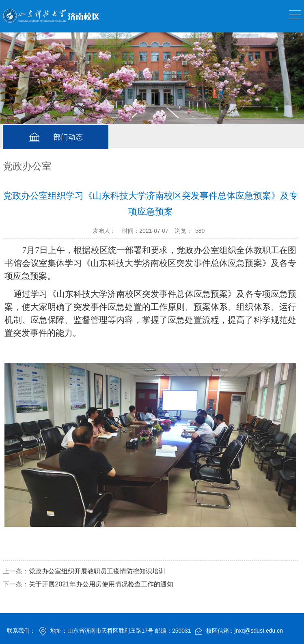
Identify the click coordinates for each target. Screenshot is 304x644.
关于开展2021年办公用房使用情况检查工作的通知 (101, 584)
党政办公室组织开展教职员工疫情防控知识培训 (97, 571)
